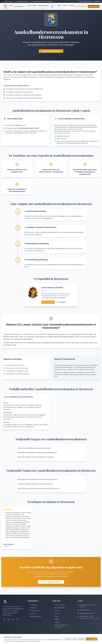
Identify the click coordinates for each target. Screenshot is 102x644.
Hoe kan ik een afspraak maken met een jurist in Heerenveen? (51, 486)
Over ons (53, 6)
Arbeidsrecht (32, 608)
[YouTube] (13, 622)
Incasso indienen (32, 5)
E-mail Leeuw (48, 302)
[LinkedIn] (9, 622)
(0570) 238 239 (8, 1)
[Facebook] (4, 622)
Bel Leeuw (61, 302)
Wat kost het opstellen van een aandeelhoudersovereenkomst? (51, 458)
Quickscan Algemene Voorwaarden (60, 629)
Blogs (60, 5)
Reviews (65, 5)
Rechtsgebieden (20, 6)
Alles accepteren (92, 639)
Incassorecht (32, 610)
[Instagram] (18, 622)
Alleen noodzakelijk (79, 639)
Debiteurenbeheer (43, 5)
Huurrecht (32, 616)
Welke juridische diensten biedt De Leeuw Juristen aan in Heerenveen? (51, 481)
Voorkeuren (68, 639)
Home (11, 5)
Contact (72, 5)
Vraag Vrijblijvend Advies (51, 51)
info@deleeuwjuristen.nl (23, 1)
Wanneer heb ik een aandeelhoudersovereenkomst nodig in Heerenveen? (51, 491)
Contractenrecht (33, 613)
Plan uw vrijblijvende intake (51, 584)
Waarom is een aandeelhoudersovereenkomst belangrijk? (51, 448)
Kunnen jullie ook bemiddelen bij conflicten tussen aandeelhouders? (51, 453)
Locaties (56, 613)
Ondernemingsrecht (34, 619)
